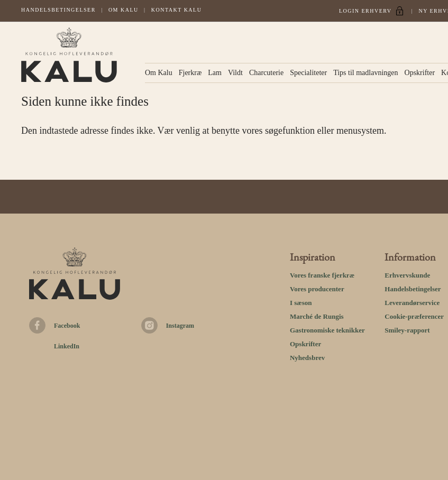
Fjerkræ (190, 73)
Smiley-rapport (407, 330)
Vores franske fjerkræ (322, 275)
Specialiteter (308, 73)
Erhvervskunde (407, 275)
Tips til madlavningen (365, 73)
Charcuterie (266, 73)
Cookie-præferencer (414, 316)
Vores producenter (317, 289)
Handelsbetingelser (58, 10)
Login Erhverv (365, 11)
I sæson (301, 303)
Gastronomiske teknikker (327, 330)
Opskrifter (420, 73)
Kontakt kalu (177, 10)
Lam (215, 73)
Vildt (235, 73)
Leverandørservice (412, 303)
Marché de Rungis (317, 316)
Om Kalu (124, 10)
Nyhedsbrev (307, 358)
